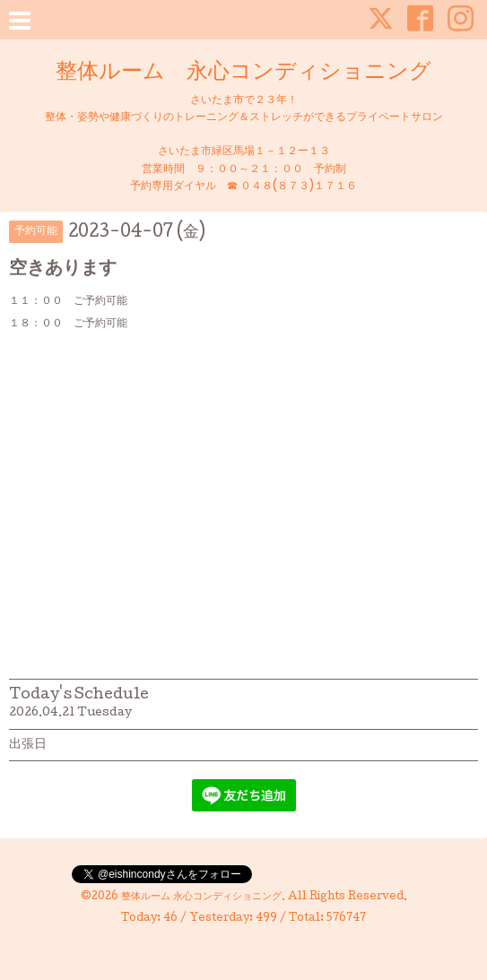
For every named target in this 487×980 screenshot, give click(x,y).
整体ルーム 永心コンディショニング (243, 73)
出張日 (28, 745)
